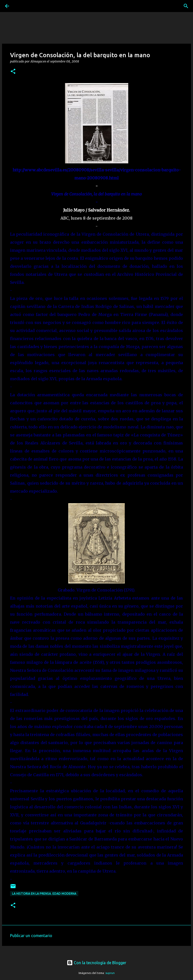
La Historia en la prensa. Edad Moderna (44, 894)
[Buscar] (21, 6)
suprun (110, 973)
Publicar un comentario (31, 936)
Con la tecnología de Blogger (96, 963)
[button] (13, 72)
